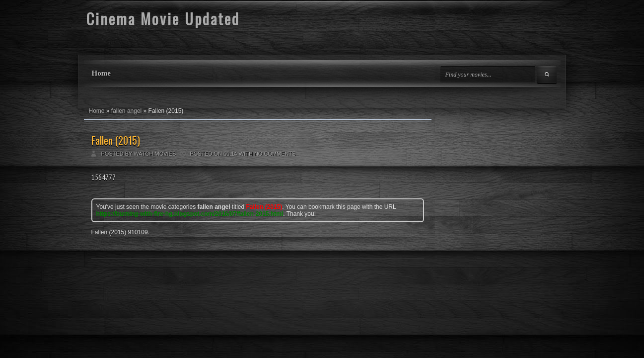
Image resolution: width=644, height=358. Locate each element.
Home (101, 73)
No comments (275, 154)
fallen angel (126, 111)
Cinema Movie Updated (163, 19)
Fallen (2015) (116, 140)
